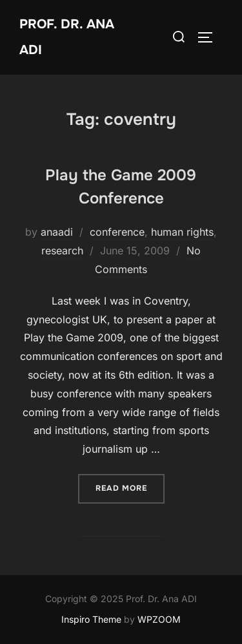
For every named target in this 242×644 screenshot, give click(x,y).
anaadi (57, 232)
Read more (130, 487)
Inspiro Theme (91, 619)
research (62, 251)
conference (117, 232)
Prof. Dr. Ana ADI (67, 37)
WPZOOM (159, 619)
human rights (182, 232)
